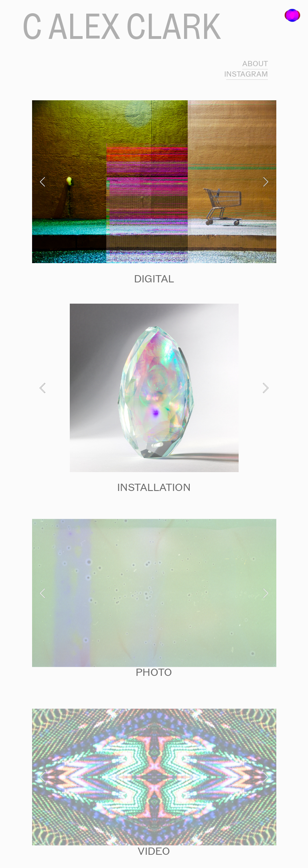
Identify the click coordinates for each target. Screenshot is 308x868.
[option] (154, 182)
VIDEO (154, 851)
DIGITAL (154, 279)
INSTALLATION (154, 487)
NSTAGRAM (247, 74)
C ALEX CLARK (121, 26)
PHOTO (154, 672)
